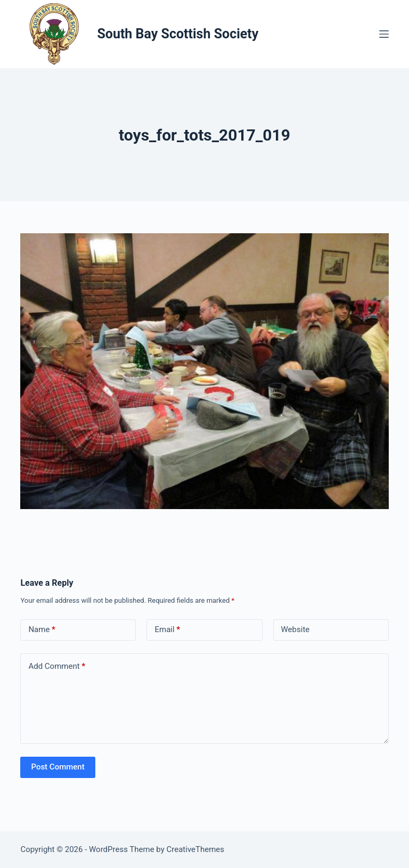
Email (167, 630)
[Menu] (384, 34)
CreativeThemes (196, 849)
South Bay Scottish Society (178, 34)
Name (42, 630)
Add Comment (57, 666)
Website (296, 629)
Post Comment (58, 767)
